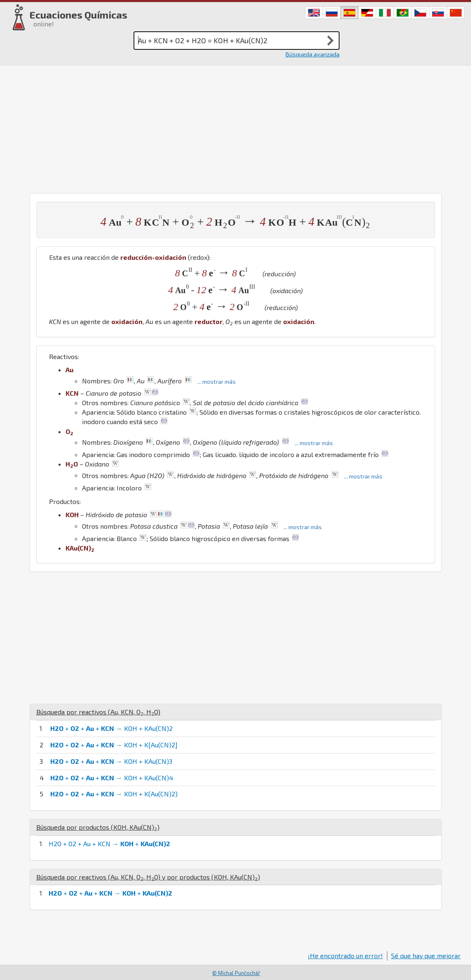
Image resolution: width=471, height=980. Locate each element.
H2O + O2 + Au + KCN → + (109, 843)
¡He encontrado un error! (345, 955)
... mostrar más (217, 381)
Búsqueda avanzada (313, 54)
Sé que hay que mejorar (426, 955)
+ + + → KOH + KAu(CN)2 (111, 728)
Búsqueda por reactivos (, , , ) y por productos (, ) (148, 877)
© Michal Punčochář (236, 973)
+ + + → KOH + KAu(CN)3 (111, 761)
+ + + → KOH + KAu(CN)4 (112, 778)
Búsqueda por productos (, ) (98, 827)
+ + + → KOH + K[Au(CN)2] (114, 745)
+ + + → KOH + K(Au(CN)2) (114, 794)
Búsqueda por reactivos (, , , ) (98, 712)
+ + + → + (110, 893)
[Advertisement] (235, 127)
